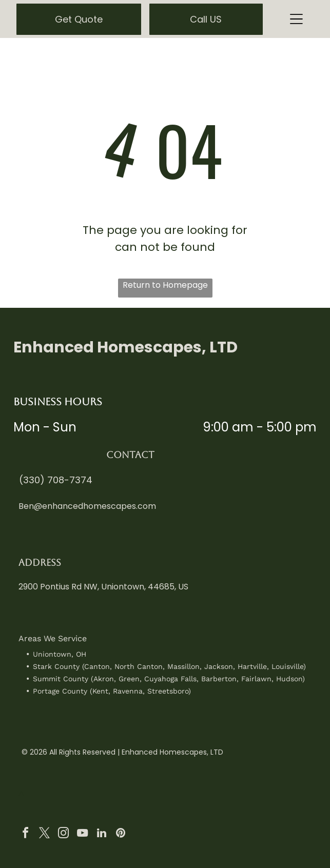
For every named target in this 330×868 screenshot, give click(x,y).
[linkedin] (102, 834)
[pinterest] (121, 834)
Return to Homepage (165, 285)
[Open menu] (296, 19)
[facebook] (26, 834)
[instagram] (64, 834)
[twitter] (45, 834)
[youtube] (83, 834)
